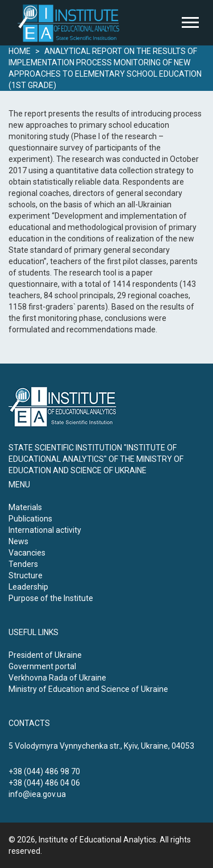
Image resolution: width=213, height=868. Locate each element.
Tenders (23, 564)
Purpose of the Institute (51, 598)
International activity (45, 530)
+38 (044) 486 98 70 (44, 771)
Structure (26, 575)
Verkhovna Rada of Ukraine (57, 678)
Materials (25, 507)
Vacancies (27, 553)
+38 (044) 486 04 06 (44, 783)
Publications (30, 519)
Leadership (28, 587)
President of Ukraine (45, 655)
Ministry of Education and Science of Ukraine (88, 689)
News (18, 541)
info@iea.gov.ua (37, 794)
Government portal (42, 666)
